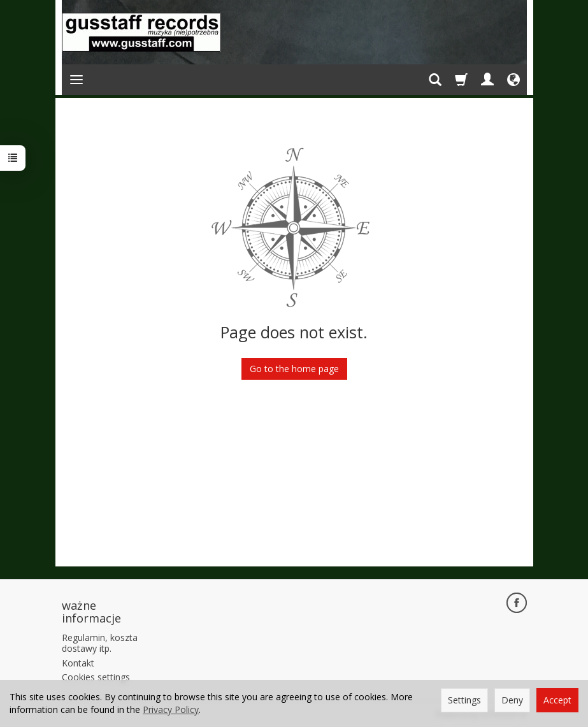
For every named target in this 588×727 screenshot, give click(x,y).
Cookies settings (96, 677)
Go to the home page (294, 369)
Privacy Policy (171, 709)
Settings (464, 700)
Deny (512, 700)
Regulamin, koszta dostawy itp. (100, 643)
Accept (557, 700)
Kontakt (78, 663)
